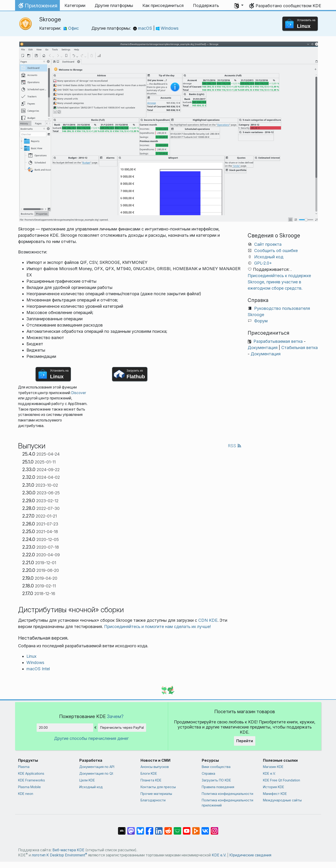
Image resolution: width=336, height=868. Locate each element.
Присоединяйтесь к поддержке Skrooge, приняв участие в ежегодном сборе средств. (279, 282)
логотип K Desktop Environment (59, 855)
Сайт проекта (268, 244)
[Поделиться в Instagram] (214, 829)
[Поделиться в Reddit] (168, 829)
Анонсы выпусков (155, 767)
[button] (239, 6)
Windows (167, 28)
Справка (208, 773)
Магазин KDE (273, 767)
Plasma (24, 767)
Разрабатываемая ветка (278, 341)
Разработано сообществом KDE (288, 6)
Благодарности (153, 800)
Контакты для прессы (158, 787)
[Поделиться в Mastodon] (131, 829)
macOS (143, 28)
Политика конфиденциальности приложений (227, 803)
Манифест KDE (275, 794)
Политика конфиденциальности (227, 794)
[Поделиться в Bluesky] (140, 829)
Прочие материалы (156, 794)
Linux (31, 656)
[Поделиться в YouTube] (187, 829)
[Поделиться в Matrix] (122, 829)
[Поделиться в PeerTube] (196, 829)
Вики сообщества (216, 767)
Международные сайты (282, 800)
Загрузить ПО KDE (216, 780)
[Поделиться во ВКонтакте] (205, 829)
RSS (235, 446)
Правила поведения (218, 787)
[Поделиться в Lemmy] (177, 829)
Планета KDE (151, 780)
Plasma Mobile (29, 787)
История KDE (274, 787)
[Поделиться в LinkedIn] (159, 829)
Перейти (245, 741)
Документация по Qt (96, 773)
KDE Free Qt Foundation (282, 780)
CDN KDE (208, 620)
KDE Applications (31, 773)
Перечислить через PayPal (122, 727)
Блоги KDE (149, 773)
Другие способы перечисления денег (91, 738)
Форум (261, 321)
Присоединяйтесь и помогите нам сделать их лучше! (157, 627)
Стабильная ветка (299, 348)
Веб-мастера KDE (68, 850)
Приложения (37, 7)
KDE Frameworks (32, 780)
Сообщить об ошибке (276, 251)
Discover (79, 393)
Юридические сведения (250, 855)
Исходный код (269, 257)
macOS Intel (38, 669)
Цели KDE (87, 780)
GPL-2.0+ (263, 263)
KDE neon (26, 794)
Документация (263, 348)
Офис (71, 28)
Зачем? (115, 716)
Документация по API (97, 767)
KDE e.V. (269, 773)
